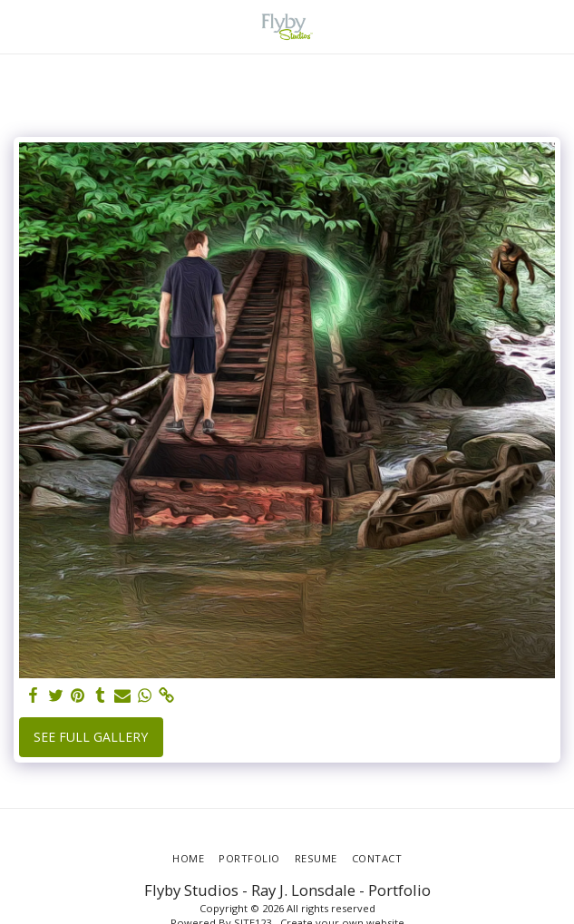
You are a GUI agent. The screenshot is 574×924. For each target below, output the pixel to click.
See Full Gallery (91, 737)
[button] (20, 26)
